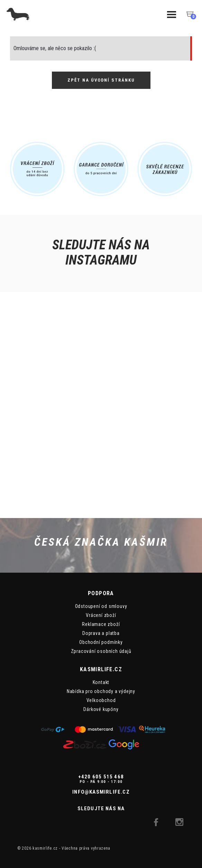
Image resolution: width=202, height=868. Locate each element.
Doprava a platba (101, 633)
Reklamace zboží (101, 624)
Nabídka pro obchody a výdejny (101, 691)
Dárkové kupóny (101, 709)
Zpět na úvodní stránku (101, 80)
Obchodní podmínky (101, 642)
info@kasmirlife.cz (101, 792)
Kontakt (101, 682)
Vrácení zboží (101, 615)
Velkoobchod (101, 700)
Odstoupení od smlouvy (101, 606)
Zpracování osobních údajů (101, 651)
